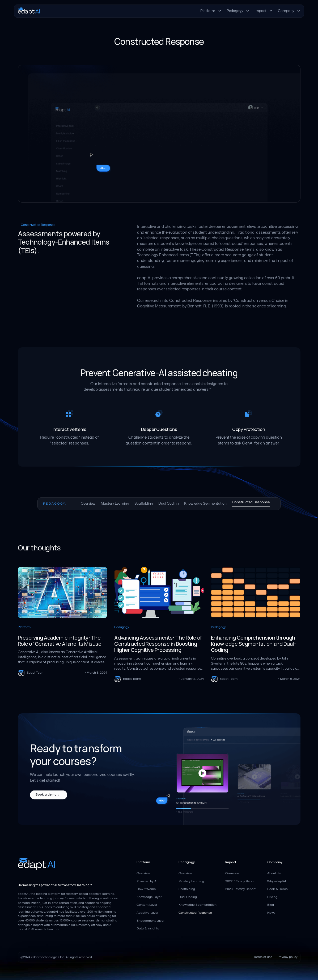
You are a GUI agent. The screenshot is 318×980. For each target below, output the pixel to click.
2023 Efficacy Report (240, 889)
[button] (211, 11)
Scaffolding (187, 889)
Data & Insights (148, 928)
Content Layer (147, 905)
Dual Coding (188, 897)
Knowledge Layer (149, 897)
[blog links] (63, 624)
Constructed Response (195, 913)
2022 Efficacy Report (240, 881)
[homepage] (29, 11)
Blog (271, 905)
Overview (143, 873)
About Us (274, 873)
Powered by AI (147, 881)
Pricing (272, 897)
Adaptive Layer (147, 913)
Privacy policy (288, 957)
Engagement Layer (150, 921)
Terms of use (263, 957)
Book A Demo (277, 889)
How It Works (146, 889)
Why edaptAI (277, 881)
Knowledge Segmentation (198, 905)
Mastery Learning (191, 881)
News (271, 913)
